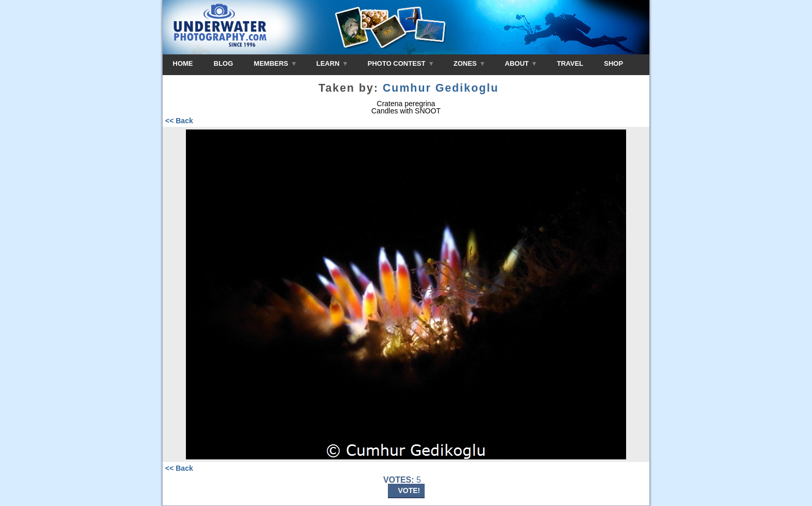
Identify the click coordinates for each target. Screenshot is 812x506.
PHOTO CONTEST (400, 63)
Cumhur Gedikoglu (441, 88)
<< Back (179, 121)
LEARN (332, 63)
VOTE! (409, 490)
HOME (183, 63)
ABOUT (520, 63)
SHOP (613, 63)
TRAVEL (570, 63)
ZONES (469, 63)
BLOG (224, 63)
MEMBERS (275, 63)
